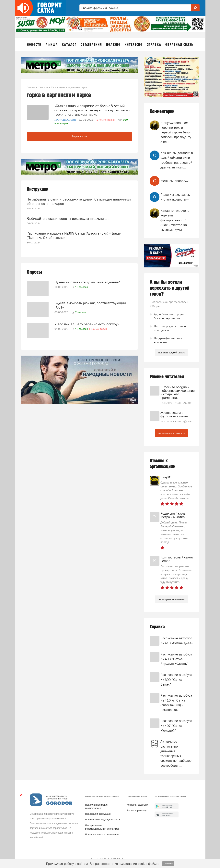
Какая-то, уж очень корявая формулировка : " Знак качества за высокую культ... (175, 220)
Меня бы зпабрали (174, 181)
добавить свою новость (171, 433)
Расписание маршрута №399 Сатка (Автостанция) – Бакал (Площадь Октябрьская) (74, 235)
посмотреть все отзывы (172, 599)
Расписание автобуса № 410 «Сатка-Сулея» (177, 641)
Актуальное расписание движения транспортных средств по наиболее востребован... (176, 753)
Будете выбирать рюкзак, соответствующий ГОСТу (90, 305)
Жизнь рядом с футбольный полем (174, 414)
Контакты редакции (137, 805)
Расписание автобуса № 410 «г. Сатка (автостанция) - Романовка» (176, 703)
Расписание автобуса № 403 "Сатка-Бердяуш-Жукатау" (176, 659)
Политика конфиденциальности (103, 820)
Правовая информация (98, 814)
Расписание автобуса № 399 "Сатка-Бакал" (176, 680)
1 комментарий (98, 329)
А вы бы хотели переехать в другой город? (169, 288)
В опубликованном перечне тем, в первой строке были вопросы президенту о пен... (176, 132)
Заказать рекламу (137, 811)
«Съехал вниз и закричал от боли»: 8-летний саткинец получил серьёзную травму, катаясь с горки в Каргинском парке (93, 110)
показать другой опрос (171, 353)
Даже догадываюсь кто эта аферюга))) (175, 197)
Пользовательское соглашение (102, 835)
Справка (157, 627)
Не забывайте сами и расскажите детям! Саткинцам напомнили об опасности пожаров (79, 201)
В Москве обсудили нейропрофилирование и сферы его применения (177, 392)
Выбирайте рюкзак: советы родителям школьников (68, 219)
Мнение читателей (167, 377)
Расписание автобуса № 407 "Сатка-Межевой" (176, 726)
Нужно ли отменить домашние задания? (87, 282)
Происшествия (65, 120)
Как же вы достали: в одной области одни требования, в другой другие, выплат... (177, 160)
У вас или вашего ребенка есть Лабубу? (87, 324)
